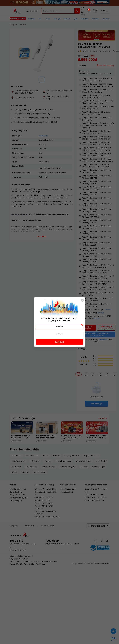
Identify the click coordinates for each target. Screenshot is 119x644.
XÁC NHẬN (60, 342)
